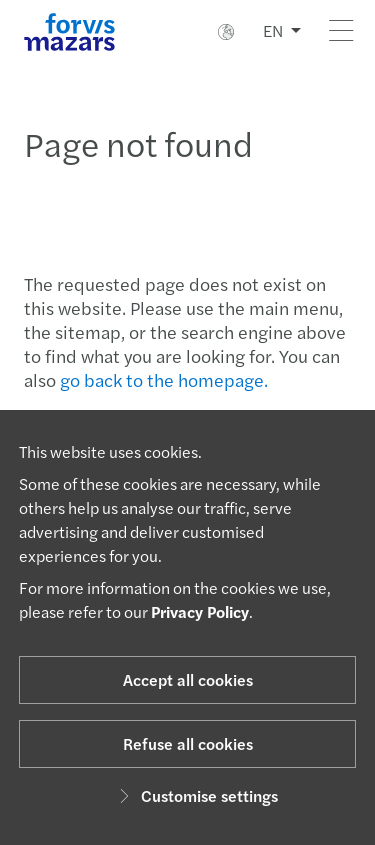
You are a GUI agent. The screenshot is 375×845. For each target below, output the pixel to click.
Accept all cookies (188, 679)
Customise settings (195, 795)
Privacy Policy (200, 611)
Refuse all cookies (188, 743)
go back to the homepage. (164, 379)
